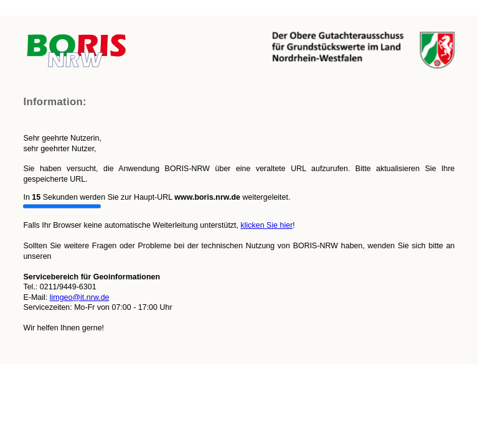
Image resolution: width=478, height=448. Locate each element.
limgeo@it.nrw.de (80, 297)
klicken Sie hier (266, 225)
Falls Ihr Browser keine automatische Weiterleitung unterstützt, (239, 148)
